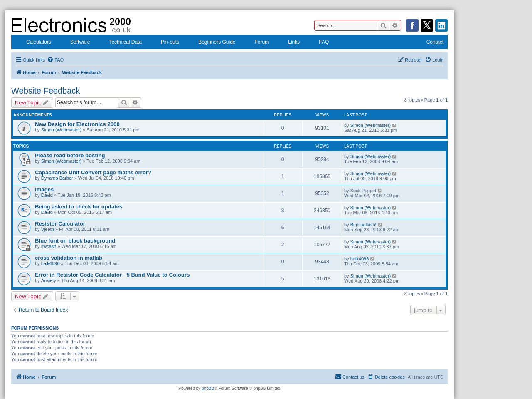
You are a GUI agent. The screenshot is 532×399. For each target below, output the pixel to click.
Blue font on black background (75, 241)
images (44, 190)
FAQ (318, 43)
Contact (430, 43)
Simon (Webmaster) (62, 130)
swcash (49, 246)
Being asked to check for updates (79, 207)
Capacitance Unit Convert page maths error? (93, 172)
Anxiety (49, 280)
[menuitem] (55, 60)
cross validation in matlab (69, 258)
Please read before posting (70, 155)
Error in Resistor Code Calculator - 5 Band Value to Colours (112, 275)
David (47, 195)
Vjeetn (48, 229)
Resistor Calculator (60, 224)
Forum (257, 43)
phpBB (208, 388)
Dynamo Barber (57, 178)
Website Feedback (46, 91)
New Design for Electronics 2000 (77, 124)
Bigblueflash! (363, 225)
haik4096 (50, 263)
